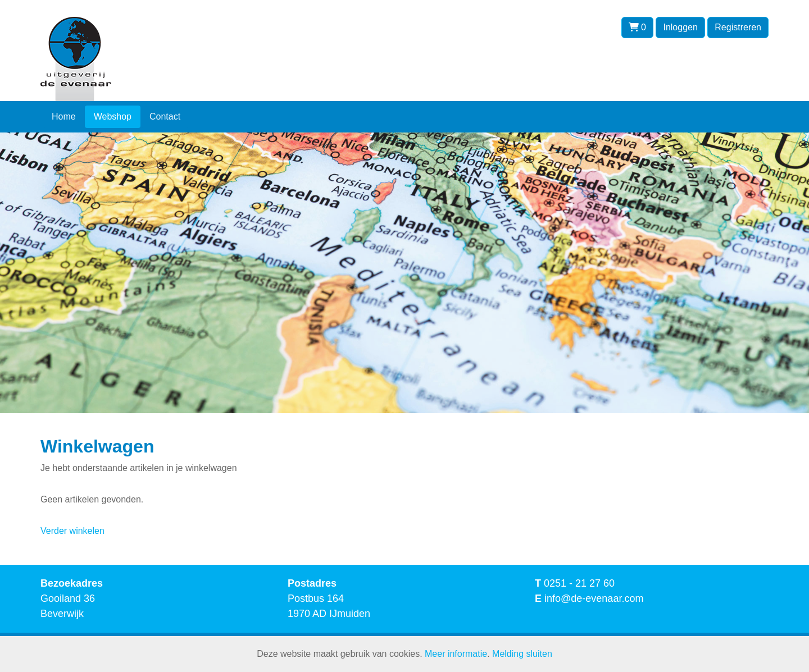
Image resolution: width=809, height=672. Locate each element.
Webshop (113, 116)
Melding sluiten (522, 654)
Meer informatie (456, 654)
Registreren (738, 27)
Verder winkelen (72, 531)
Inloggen (680, 27)
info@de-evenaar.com (594, 598)
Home (64, 116)
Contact (165, 116)
